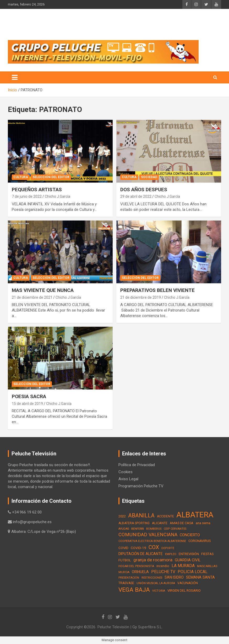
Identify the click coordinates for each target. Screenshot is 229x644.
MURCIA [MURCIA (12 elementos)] (124, 572)
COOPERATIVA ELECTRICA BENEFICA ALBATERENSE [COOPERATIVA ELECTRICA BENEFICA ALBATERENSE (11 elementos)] (152, 541)
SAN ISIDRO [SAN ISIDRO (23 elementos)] (174, 577)
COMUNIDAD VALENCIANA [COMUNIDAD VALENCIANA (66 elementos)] (148, 535)
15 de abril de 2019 (27, 404)
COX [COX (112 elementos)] (154, 547)
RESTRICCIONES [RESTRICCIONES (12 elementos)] (152, 578)
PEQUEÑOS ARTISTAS (37, 190)
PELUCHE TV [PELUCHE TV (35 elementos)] (163, 572)
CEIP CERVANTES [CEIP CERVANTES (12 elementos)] (175, 529)
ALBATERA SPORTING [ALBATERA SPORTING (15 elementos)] (134, 523)
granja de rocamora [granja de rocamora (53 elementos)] (153, 560)
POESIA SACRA (29, 396)
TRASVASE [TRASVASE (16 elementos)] (126, 583)
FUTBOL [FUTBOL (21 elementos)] (125, 560)
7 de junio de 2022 (27, 196)
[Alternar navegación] (15, 77)
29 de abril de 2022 (136, 196)
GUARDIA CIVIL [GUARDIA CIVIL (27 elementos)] (188, 560)
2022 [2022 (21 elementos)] (122, 516)
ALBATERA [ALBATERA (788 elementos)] (195, 515)
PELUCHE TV (38, 23)
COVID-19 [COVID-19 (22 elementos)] (138, 548)
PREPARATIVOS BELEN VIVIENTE (157, 290)
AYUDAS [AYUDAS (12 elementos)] (124, 529)
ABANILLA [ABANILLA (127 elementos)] (141, 515)
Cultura (21, 177)
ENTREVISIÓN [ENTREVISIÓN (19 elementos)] (189, 554)
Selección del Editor (51, 177)
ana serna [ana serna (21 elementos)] (203, 523)
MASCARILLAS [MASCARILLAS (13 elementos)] (207, 566)
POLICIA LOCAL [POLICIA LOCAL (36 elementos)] (193, 572)
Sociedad (149, 177)
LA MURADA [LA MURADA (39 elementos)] (183, 566)
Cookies (126, 472)
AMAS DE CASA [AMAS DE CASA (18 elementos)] (182, 523)
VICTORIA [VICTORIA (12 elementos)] (159, 591)
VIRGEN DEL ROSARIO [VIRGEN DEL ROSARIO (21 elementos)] (184, 591)
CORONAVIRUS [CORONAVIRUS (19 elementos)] (200, 541)
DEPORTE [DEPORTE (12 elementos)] (168, 548)
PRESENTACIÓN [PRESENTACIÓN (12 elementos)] (129, 578)
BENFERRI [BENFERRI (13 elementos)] (138, 529)
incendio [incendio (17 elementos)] (163, 566)
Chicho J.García (58, 196)
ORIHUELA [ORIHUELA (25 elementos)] (140, 572)
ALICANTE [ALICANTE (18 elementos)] (160, 523)
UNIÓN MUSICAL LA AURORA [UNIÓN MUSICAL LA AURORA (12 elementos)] (156, 583)
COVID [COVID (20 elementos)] (123, 548)
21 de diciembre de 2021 (32, 297)
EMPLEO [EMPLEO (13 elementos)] (171, 554)
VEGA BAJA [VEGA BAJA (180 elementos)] (134, 590)
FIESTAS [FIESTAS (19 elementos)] (207, 554)
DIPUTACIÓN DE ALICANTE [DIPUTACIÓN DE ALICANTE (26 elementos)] (141, 554)
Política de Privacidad (137, 465)
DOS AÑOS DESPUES (144, 190)
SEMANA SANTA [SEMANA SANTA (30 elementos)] (200, 577)
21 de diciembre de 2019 (141, 297)
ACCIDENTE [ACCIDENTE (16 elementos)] (165, 516)
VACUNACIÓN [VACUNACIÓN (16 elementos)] (188, 583)
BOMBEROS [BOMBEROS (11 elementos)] (154, 529)
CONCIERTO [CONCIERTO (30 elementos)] (190, 535)
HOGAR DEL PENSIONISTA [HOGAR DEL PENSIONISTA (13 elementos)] (136, 566)
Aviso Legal (128, 479)
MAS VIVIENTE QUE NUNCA (43, 290)
